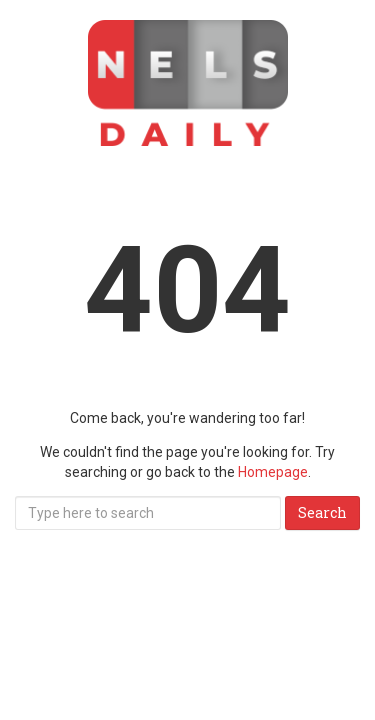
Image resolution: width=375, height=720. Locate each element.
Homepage (273, 472)
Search (322, 512)
